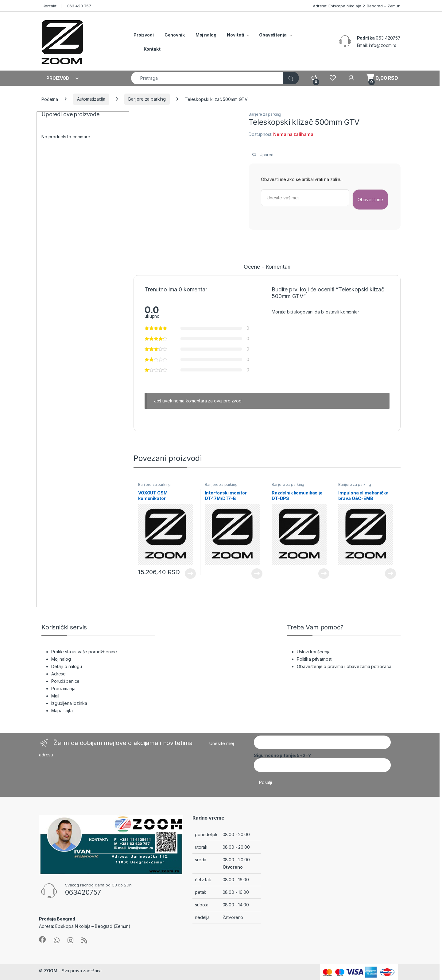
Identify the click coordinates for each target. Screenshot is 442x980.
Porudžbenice (65, 681)
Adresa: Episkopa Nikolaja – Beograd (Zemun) (85, 926)
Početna (50, 99)
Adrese (58, 674)
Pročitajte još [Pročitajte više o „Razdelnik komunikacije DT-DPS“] (324, 574)
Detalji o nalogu (67, 666)
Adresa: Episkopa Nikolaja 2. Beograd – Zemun (356, 6)
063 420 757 (79, 6)
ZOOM (51, 971)
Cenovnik (175, 35)
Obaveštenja (273, 35)
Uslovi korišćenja (314, 652)
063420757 (83, 892)
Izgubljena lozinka (69, 703)
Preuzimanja (63, 688)
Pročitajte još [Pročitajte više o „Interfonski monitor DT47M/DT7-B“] (257, 574)
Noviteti (235, 35)
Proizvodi (144, 35)
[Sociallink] (42, 940)
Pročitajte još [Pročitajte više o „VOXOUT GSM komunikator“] (190, 574)
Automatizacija (91, 99)
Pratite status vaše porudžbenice (84, 652)
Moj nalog (206, 35)
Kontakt (49, 6)
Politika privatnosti (315, 659)
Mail (55, 696)
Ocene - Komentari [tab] (267, 267)
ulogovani (304, 312)
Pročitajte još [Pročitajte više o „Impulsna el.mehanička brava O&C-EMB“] (390, 574)
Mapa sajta (62, 711)
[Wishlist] (333, 78)
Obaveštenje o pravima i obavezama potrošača (344, 666)
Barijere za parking (147, 99)
